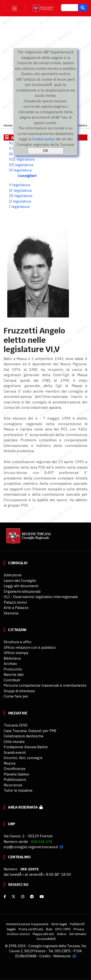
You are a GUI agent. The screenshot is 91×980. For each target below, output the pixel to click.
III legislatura (21, 196)
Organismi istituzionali (22, 591)
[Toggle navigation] (15, 8)
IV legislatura (20, 190)
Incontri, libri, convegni (23, 758)
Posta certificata (31, 929)
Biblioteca (12, 658)
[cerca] (69, 8)
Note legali (59, 924)
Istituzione (13, 575)
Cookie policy (44, 139)
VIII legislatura (22, 159)
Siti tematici (78, 934)
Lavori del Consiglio (20, 581)
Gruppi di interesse (19, 691)
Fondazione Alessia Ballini (26, 747)
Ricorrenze (13, 785)
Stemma (11, 613)
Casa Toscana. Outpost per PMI (30, 731)
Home (8, 125)
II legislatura (20, 201)
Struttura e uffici (17, 642)
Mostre (10, 763)
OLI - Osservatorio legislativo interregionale (41, 597)
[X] (13, 897)
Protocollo (13, 669)
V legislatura (20, 185)
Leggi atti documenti (21, 586)
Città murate (14, 742)
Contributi (12, 680)
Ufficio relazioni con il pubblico (30, 647)
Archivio (10, 664)
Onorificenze (15, 769)
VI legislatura (20, 170)
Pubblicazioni (15, 779)
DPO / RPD (63, 929)
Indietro (81, 125)
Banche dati (14, 674)
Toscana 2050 (16, 725)
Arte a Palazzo (16, 608)
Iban (49, 929)
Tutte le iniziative (18, 790)
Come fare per (16, 696)
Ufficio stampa (16, 653)
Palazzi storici (15, 602)
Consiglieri (27, 176)
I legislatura (19, 207)
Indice (62, 934)
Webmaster (62, 956)
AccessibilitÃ (47, 939)
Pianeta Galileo (17, 774)
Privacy (79, 929)
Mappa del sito (43, 934)
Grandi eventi (15, 752)
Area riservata (25, 807)
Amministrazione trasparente (27, 924)
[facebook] (5, 897)
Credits (45, 956)
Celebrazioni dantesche (24, 736)
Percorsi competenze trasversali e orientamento (45, 685)
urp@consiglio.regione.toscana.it (31, 847)
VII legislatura (21, 165)
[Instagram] (23, 897)
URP (12, 824)
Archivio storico (18, 934)
